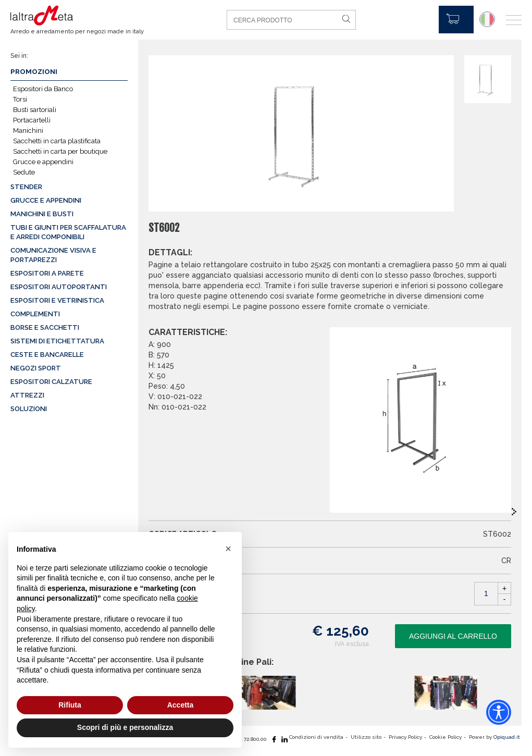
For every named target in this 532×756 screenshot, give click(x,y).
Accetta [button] (181, 705)
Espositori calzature (51, 382)
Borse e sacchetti (45, 327)
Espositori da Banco (43, 89)
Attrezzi (27, 395)
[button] (228, 549)
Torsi (20, 99)
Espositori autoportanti (59, 287)
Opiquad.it (507, 737)
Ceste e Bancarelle (47, 355)
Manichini (28, 131)
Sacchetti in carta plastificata (57, 141)
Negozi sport (36, 368)
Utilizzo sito (366, 737)
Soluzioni (29, 409)
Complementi (35, 314)
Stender (26, 187)
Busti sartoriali (35, 110)
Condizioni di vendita (316, 737)
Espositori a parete (47, 273)
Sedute (24, 172)
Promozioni (34, 72)
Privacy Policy (405, 737)
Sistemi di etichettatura (57, 341)
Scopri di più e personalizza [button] (125, 727)
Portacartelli (32, 120)
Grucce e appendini (43, 162)
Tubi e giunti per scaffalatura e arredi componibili (68, 232)
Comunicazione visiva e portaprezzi (53, 255)
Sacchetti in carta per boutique (60, 151)
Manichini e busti (42, 214)
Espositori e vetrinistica (57, 300)
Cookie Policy (446, 737)
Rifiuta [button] (70, 705)
